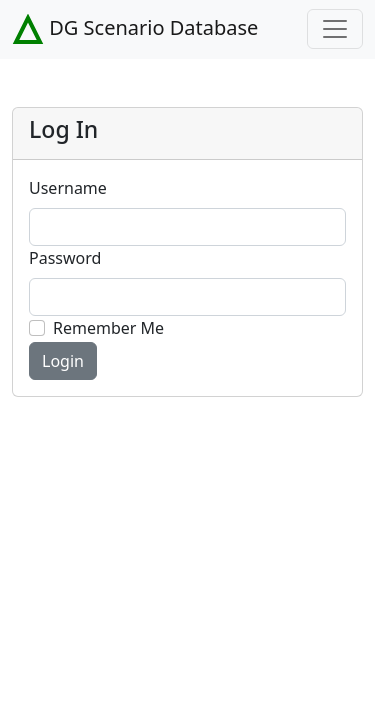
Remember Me (108, 328)
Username (68, 188)
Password (65, 258)
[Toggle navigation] (335, 29)
